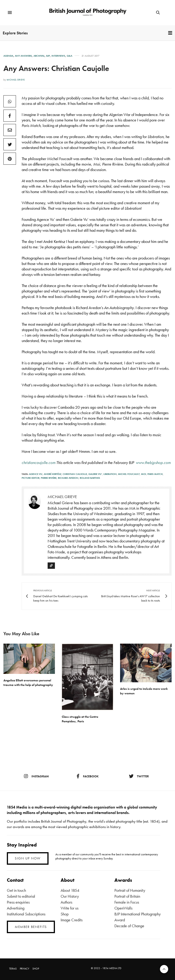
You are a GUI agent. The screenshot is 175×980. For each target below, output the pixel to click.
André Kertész (53, 474)
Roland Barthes (90, 478)
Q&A (69, 56)
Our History (70, 896)
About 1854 (70, 890)
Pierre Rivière (49, 478)
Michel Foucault (129, 474)
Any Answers (23, 56)
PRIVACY (24, 969)
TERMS (13, 969)
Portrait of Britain (127, 896)
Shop (65, 914)
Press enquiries (18, 902)
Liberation (110, 474)
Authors (66, 902)
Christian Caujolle (75, 474)
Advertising (16, 908)
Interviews (58, 56)
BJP (48, 56)
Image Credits (72, 920)
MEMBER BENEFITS (31, 927)
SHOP (36, 969)
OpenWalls (123, 908)
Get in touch (16, 890)
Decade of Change (129, 926)
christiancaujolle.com (39, 462)
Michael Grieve (16, 80)
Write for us (69, 908)
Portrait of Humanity (130, 890)
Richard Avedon (68, 478)
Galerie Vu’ (95, 474)
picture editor (31, 478)
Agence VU (36, 474)
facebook (88, 776)
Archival (39, 56)
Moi (144, 474)
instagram (36, 776)
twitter (139, 776)
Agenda (8, 56)
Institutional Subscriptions (26, 914)
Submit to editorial (21, 896)
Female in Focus (127, 902)
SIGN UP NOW (28, 858)
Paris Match (155, 474)
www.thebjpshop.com (153, 462)
